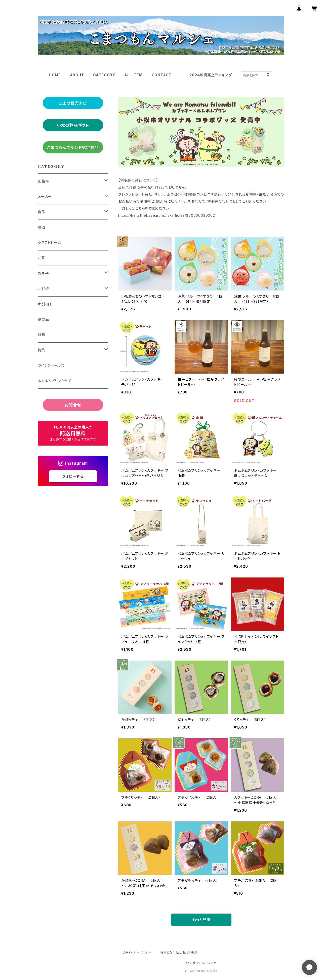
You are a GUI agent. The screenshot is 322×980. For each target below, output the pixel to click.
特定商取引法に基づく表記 (179, 953)
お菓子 (43, 273)
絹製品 (43, 319)
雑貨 (42, 335)
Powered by (201, 971)
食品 (42, 212)
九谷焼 (43, 289)
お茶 (41, 258)
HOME (55, 75)
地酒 (42, 227)
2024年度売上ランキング (211, 75)
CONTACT (162, 75)
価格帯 (43, 181)
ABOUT (77, 75)
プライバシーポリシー (137, 953)
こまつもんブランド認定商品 (73, 148)
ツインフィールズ (51, 365)
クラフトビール (50, 243)
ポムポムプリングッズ (54, 381)
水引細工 (45, 304)
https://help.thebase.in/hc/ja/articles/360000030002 (167, 215)
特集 (42, 350)
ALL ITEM (133, 75)
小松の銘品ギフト (73, 125)
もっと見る (201, 920)
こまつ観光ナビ (73, 103)
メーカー (45, 196)
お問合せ (73, 405)
